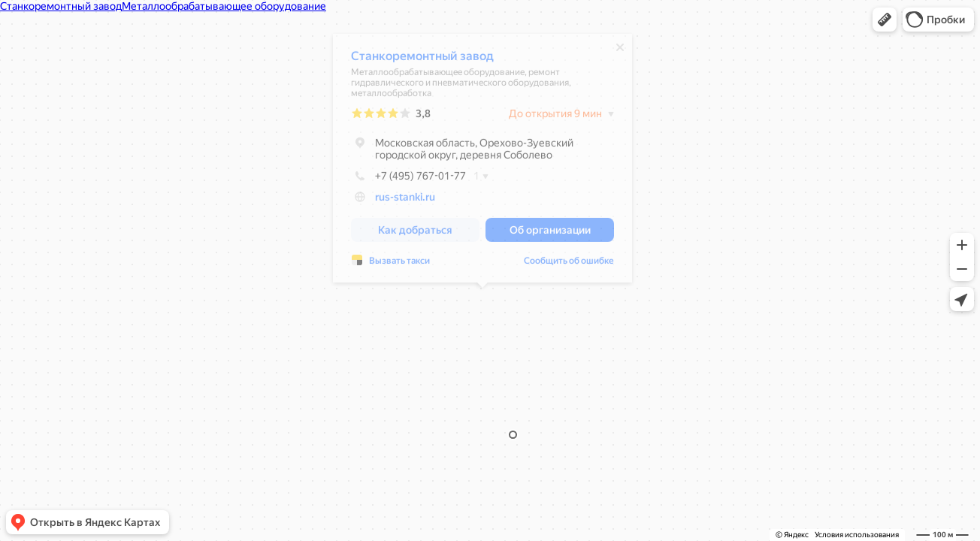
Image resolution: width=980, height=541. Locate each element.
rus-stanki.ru (405, 201)
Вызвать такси (399, 264)
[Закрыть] (620, 51)
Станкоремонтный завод (422, 60)
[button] (885, 20)
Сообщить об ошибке (569, 264)
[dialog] (482, 162)
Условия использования (857, 535)
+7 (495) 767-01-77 (408, 180)
